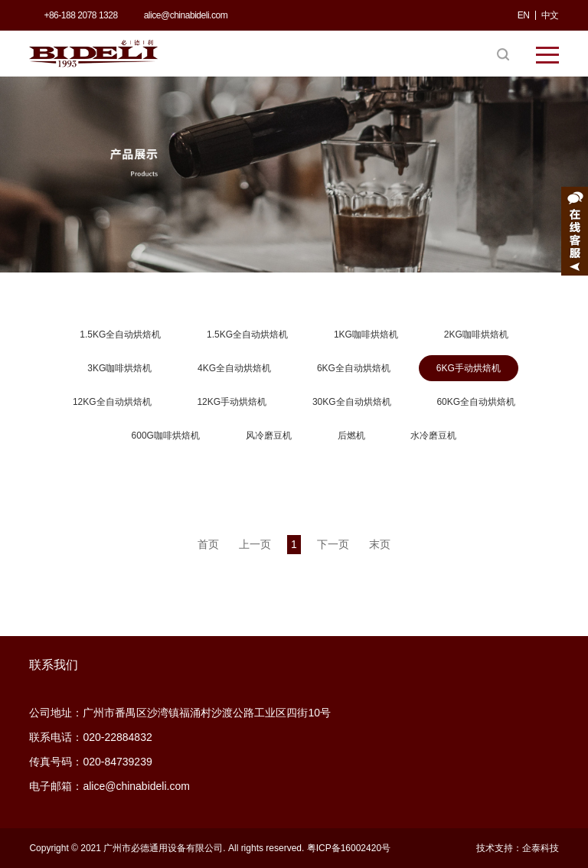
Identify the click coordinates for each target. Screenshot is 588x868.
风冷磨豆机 (269, 436)
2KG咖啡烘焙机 (476, 334)
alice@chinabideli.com (186, 15)
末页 (380, 544)
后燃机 (351, 436)
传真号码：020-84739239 (90, 762)
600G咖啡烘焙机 (166, 436)
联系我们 (54, 665)
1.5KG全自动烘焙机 (120, 334)
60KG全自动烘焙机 (476, 402)
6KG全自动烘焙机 (354, 368)
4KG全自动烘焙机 (234, 368)
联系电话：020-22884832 (90, 737)
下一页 (333, 544)
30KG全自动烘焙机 (352, 402)
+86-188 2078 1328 (80, 15)
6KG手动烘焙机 (469, 368)
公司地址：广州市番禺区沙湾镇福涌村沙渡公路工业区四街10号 (180, 713)
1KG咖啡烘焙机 (366, 334)
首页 (208, 544)
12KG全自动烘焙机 (112, 402)
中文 (550, 15)
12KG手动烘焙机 (232, 402)
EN (524, 15)
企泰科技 (541, 848)
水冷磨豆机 (433, 436)
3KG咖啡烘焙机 (119, 368)
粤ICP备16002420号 (349, 848)
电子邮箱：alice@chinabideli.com (109, 786)
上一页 (255, 544)
